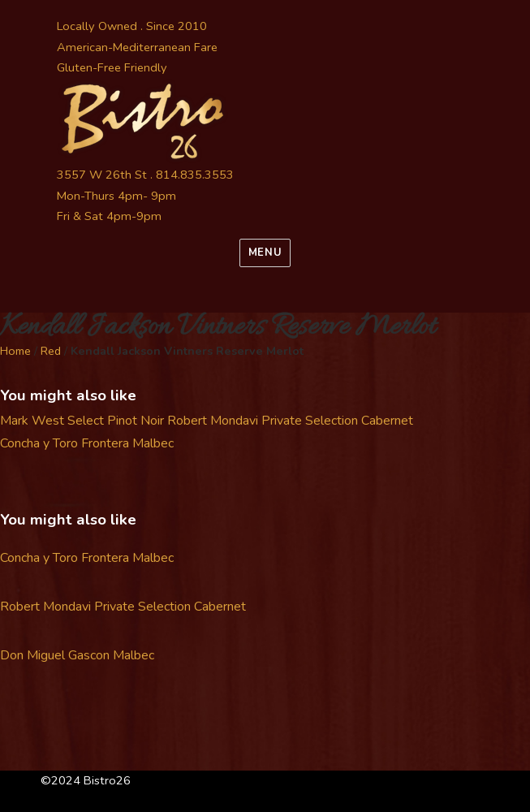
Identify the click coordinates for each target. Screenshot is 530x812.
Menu (265, 253)
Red (51, 351)
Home (15, 351)
